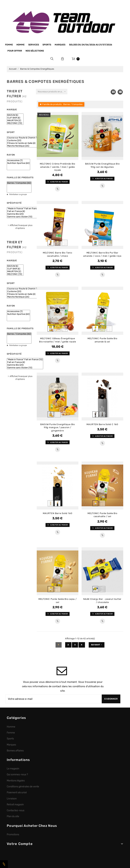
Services (34, 45)
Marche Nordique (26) (27, 146)
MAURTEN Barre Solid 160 (57, 513)
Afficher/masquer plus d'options (21, 227)
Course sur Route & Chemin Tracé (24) (27, 138)
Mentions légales (16, 781)
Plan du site (13, 816)
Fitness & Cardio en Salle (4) (27, 143)
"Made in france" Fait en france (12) (25, 209)
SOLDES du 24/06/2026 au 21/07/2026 (91, 45)
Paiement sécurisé (17, 792)
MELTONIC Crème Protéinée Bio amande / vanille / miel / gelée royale (57, 167)
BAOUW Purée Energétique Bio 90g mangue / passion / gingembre (58, 427)
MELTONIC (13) (15, 123)
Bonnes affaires (15, 751)
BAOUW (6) (15, 115)
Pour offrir (15, 51)
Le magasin (13, 769)
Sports (47, 45)
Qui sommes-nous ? (17, 774)
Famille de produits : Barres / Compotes (62, 104)
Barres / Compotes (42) (19, 183)
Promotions (13, 834)
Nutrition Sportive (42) (18, 163)
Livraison (12, 799)
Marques (60, 45)
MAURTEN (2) (15, 120)
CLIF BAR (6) (15, 118)
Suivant (97, 645)
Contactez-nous (16, 810)
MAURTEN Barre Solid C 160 (102, 424)
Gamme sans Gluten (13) (25, 217)
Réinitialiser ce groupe (18, 195)
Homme (20, 45)
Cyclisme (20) (27, 140)
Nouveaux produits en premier (53, 92)
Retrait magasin (15, 804)
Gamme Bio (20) (25, 214)
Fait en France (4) (25, 211)
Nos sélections (35, 51)
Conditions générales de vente (23, 787)
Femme (9, 45)
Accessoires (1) (18, 160)
